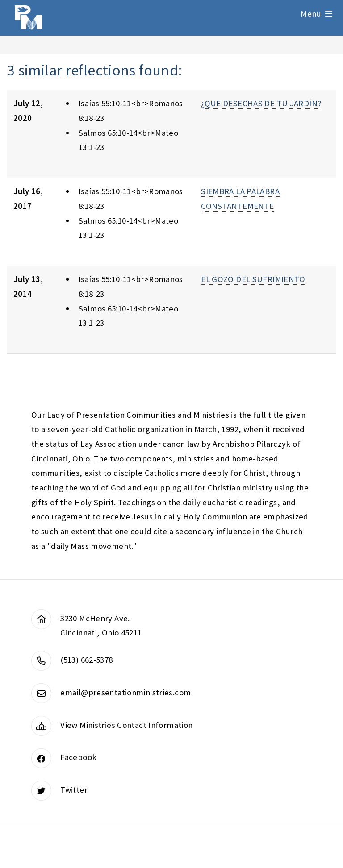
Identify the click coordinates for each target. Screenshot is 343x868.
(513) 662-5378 (86, 660)
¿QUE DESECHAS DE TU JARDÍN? (261, 103)
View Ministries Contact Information (126, 725)
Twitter (74, 790)
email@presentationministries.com (125, 692)
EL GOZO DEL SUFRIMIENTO (253, 279)
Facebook (78, 757)
